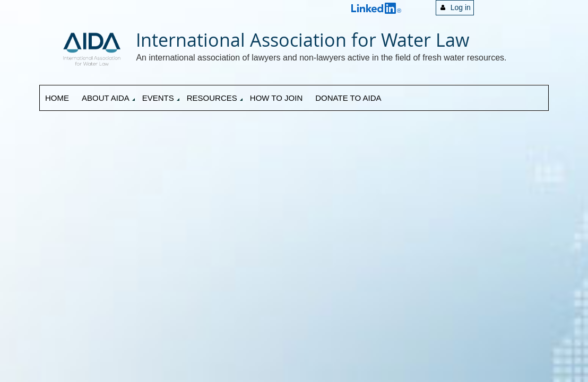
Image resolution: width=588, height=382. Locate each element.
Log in (461, 7)
